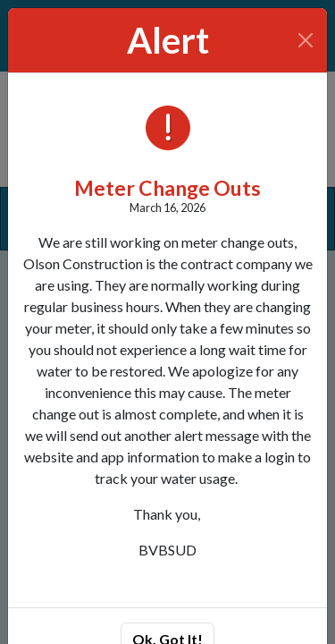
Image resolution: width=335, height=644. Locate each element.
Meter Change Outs (167, 188)
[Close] (306, 40)
